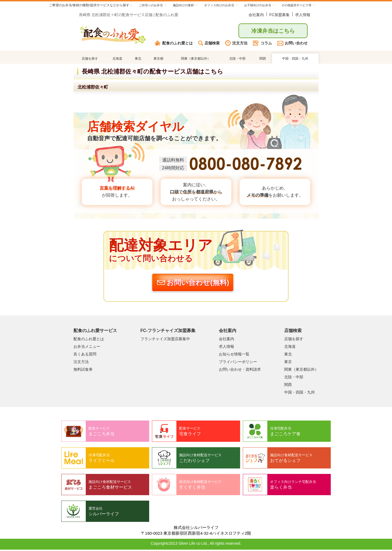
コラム (262, 44)
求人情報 (303, 15)
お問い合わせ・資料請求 (240, 371)
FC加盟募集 (279, 15)
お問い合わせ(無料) (192, 284)
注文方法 (236, 44)
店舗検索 (209, 44)
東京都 (158, 60)
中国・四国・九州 (295, 60)
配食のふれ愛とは (174, 44)
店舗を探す (90, 60)
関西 (262, 60)
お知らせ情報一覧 (234, 355)
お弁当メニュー (87, 348)
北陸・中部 (237, 60)
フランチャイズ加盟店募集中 (165, 340)
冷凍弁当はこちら (273, 32)
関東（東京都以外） (195, 60)
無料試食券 (83, 371)
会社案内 (256, 15)
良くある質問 (85, 355)
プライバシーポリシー (238, 363)
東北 (137, 60)
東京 (288, 363)
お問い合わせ (293, 44)
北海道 (117, 60)
